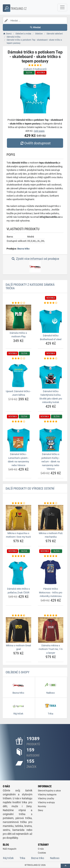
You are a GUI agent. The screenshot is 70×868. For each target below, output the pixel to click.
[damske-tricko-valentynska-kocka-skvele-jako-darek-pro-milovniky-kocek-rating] (51, 359)
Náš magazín (10, 849)
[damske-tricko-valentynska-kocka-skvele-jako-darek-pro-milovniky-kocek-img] (51, 374)
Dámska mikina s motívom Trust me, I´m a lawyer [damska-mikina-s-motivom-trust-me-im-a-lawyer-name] (51, 649)
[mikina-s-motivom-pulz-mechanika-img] (51, 518)
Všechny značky (46, 799)
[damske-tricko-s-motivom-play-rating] (18, 303)
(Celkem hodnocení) (35, 69)
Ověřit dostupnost (35, 143)
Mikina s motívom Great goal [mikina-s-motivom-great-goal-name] (18, 647)
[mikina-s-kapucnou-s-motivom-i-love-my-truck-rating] (18, 503)
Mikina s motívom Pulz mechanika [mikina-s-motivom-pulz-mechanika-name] (51, 535)
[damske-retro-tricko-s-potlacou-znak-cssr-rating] (18, 556)
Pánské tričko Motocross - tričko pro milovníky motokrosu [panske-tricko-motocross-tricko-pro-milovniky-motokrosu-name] (51, 592)
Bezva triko (23, 249)
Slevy (41, 810)
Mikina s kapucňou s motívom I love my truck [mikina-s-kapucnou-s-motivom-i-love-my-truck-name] (18, 535)
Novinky (42, 806)
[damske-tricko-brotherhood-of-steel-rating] (51, 303)
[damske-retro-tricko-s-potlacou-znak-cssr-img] (18, 572)
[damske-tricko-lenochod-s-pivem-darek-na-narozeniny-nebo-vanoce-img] (18, 437)
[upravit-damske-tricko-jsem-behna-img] (18, 374)
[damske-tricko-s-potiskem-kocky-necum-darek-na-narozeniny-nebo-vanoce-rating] (51, 422)
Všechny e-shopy (46, 802)
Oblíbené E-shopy (17, 672)
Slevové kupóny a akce (49, 791)
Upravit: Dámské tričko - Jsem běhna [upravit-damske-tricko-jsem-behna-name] (18, 393)
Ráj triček (8, 858)
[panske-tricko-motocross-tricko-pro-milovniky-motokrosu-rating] (51, 556)
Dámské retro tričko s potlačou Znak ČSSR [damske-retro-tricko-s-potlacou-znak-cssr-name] (18, 591)
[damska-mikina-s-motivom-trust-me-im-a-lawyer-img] (51, 630)
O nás (41, 849)
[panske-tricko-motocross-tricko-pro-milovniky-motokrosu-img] (51, 572)
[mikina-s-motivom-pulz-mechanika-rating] (51, 503)
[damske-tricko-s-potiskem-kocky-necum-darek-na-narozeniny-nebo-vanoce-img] (51, 437)
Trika (22, 858)
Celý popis (39, 131)
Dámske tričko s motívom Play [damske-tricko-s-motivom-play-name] (18, 335)
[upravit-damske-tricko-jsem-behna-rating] (18, 359)
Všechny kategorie (47, 795)
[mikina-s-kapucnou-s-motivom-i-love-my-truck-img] (18, 518)
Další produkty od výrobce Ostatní (30, 489)
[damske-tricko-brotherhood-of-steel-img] (51, 319)
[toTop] (65, 866)
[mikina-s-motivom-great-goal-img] (18, 630)
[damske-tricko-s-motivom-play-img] (18, 317)
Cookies (42, 853)
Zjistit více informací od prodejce (35, 265)
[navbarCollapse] (62, 8)
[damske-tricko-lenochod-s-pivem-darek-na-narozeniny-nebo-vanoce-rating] (18, 422)
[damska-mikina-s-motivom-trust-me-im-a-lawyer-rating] (51, 616)
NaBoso (55, 858)
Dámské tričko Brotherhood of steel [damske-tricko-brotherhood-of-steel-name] (51, 337)
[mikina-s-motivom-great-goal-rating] (18, 616)
